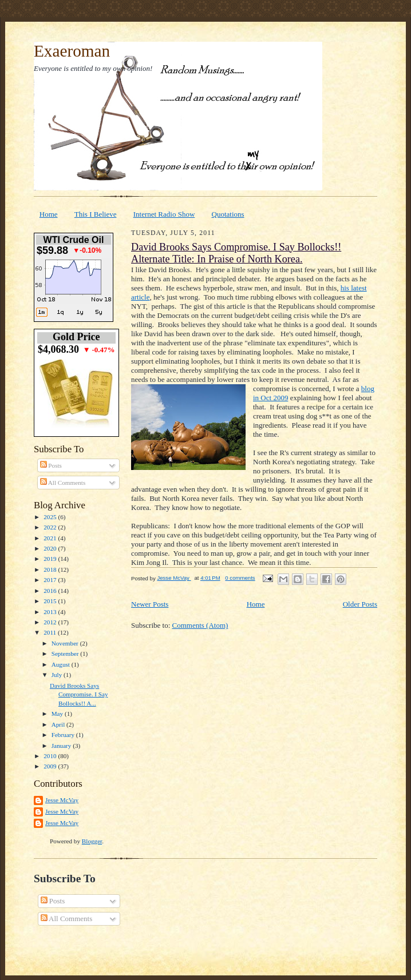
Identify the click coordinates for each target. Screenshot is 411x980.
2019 (51, 559)
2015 (51, 601)
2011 (51, 632)
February (64, 735)
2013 (51, 612)
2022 (51, 527)
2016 (51, 591)
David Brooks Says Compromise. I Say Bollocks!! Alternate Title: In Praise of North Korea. (236, 253)
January (62, 746)
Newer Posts (150, 604)
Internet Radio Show (164, 214)
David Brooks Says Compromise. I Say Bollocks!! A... (79, 694)
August (62, 664)
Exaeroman (72, 51)
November (66, 643)
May (58, 714)
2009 (51, 766)
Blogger (92, 841)
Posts (51, 465)
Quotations (228, 214)
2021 (51, 538)
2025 (51, 517)
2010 (51, 756)
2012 (51, 622)
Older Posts (360, 604)
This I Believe (96, 214)
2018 (51, 569)
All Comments (63, 483)
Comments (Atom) (200, 625)
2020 (51, 548)
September (66, 654)
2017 (51, 580)
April (59, 724)
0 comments (240, 578)
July (58, 675)
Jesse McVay (62, 800)
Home (49, 214)
